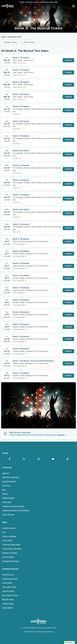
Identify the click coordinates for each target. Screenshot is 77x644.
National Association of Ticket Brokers (16, 510)
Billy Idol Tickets (8, 599)
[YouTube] (53, 459)
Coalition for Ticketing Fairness (13, 506)
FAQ (4, 532)
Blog (4, 490)
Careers (5, 494)
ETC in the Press (8, 515)
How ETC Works (8, 557)
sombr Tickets (7, 583)
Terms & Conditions (9, 536)
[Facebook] (10, 459)
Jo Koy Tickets (7, 608)
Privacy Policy (7, 540)
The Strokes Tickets (9, 587)
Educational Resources (11, 561)
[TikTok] (67, 459)
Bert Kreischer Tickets (10, 595)
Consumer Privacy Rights (11, 545)
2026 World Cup (8, 575)
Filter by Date (29, 42)
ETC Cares (6, 486)
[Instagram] (38, 459)
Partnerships (7, 502)
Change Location (10, 42)
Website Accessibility (10, 553)
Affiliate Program (8, 498)
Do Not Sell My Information (12, 549)
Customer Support (9, 528)
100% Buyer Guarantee (11, 477)
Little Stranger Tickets (10, 579)
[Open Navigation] (74, 6)
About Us (6, 473)
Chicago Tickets (8, 604)
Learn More (62, 435)
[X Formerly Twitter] (24, 459)
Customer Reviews (9, 481)
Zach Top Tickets (8, 591)
